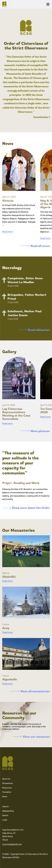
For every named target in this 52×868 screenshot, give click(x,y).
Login (5, 820)
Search (5, 815)
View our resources (31, 737)
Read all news (35, 246)
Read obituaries (34, 330)
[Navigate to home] (6, 4)
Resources (7, 788)
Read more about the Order (26, 508)
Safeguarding (8, 811)
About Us (6, 779)
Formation (7, 792)
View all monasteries (30, 691)
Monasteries (8, 783)
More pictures (35, 431)
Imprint (5, 806)
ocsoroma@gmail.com (12, 844)
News (5, 796)
